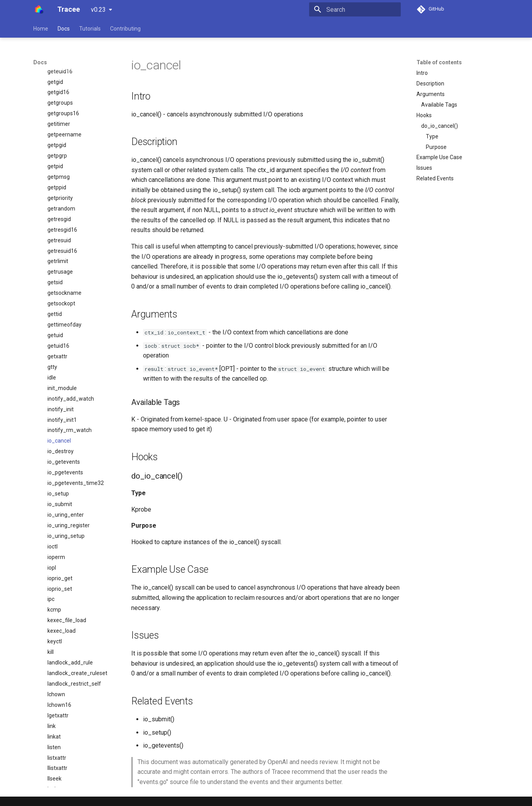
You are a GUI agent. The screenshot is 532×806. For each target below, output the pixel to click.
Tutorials (90, 29)
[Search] (355, 9)
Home (41, 29)
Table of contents (439, 62)
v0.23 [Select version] (98, 10)
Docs (64, 29)
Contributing (125, 29)
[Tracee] (39, 9)
